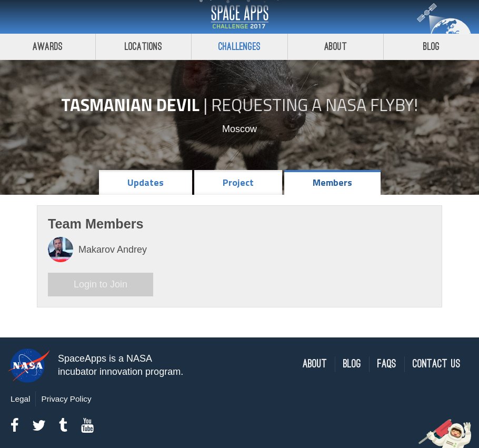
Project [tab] (238, 182)
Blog (352, 364)
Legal (20, 399)
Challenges (239, 47)
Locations (144, 47)
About (336, 47)
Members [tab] (332, 182)
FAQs (387, 364)
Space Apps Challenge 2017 (239, 17)
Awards (48, 47)
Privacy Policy (66, 399)
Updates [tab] (146, 182)
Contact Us (437, 364)
